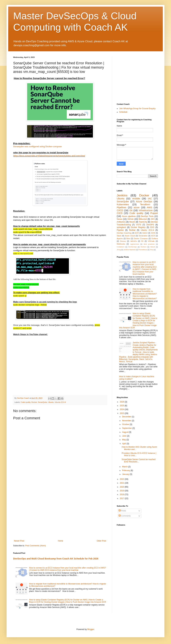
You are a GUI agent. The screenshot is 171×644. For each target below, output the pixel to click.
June (125, 436)
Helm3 (145, 233)
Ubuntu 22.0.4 (60, 402)
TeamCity (143, 222)
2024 (122, 409)
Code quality (26, 402)
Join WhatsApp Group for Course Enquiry (137, 109)
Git (131, 210)
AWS (149, 207)
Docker (34, 402)
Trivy (152, 250)
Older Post (101, 541)
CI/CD (120, 210)
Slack (119, 236)
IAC (150, 199)
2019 (122, 491)
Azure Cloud (130, 236)
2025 (122, 406)
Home (61, 541)
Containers (121, 247)
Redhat (132, 230)
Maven (132, 222)
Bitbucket (143, 219)
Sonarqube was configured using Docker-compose (37, 146)
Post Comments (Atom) (35, 546)
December (127, 417)
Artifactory (121, 222)
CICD (120, 213)
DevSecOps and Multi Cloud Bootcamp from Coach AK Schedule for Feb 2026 (56, 559)
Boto (128, 239)
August (126, 432)
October (126, 424)
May (124, 440)
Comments (125, 516)
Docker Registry (138, 227)
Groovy (123, 241)
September (127, 428)
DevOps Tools (147, 216)
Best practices (149, 244)
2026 (122, 402)
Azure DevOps (144, 202)
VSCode (151, 241)
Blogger (91, 629)
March (125, 467)
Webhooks (121, 244)
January (126, 474)
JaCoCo (134, 241)
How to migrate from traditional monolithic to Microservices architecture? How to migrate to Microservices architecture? (145, 294)
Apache (120, 239)
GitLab (153, 247)
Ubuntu (51, 402)
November (127, 421)
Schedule (123, 112)
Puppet (154, 213)
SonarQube (43, 402)
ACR (153, 236)
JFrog (119, 250)
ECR (137, 233)
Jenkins (122, 195)
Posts (122, 511)
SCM (153, 233)
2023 (122, 413)
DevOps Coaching (124, 233)
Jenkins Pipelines (130, 250)
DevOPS (150, 225)
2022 (122, 479)
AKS (153, 219)
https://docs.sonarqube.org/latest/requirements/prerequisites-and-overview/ (49, 156)
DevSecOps (132, 247)
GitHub (130, 219)
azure (137, 207)
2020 (122, 487)
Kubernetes (123, 204)
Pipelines (122, 207)
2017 (122, 498)
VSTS (139, 225)
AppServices (135, 244)
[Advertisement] (60, 515)
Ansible (136, 199)
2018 (122, 494)
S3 (142, 241)
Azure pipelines (129, 216)
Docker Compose (141, 239)
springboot (121, 227)
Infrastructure (146, 210)
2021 (122, 483)
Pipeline (120, 230)
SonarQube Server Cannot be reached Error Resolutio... (139, 461)
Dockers (143, 247)
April (124, 444)
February (126, 470)
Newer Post (19, 541)
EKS (152, 227)
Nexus (120, 219)
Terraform (145, 204)
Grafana (155, 239)
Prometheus (143, 250)
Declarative (143, 236)
